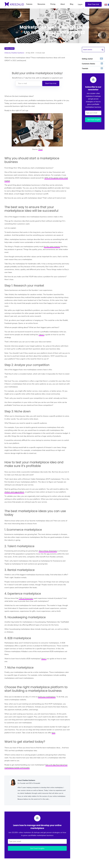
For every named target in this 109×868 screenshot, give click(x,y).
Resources (41, 4)
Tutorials (92, 68)
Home (26, 20)
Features (29, 4)
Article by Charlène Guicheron (14, 53)
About (62, 4)
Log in (80, 4)
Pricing (53, 4)
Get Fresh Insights (37, 848)
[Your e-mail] (29, 83)
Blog (71, 4)
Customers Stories (92, 64)
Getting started (9, 48)
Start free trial (93, 4)
